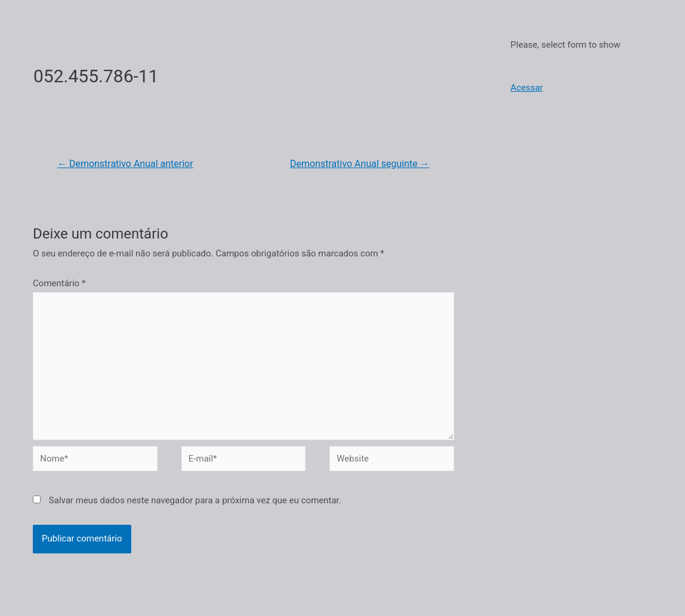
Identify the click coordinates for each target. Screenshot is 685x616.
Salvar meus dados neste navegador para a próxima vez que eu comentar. (195, 500)
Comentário (59, 283)
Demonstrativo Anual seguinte (360, 164)
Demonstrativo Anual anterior (125, 164)
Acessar (527, 88)
